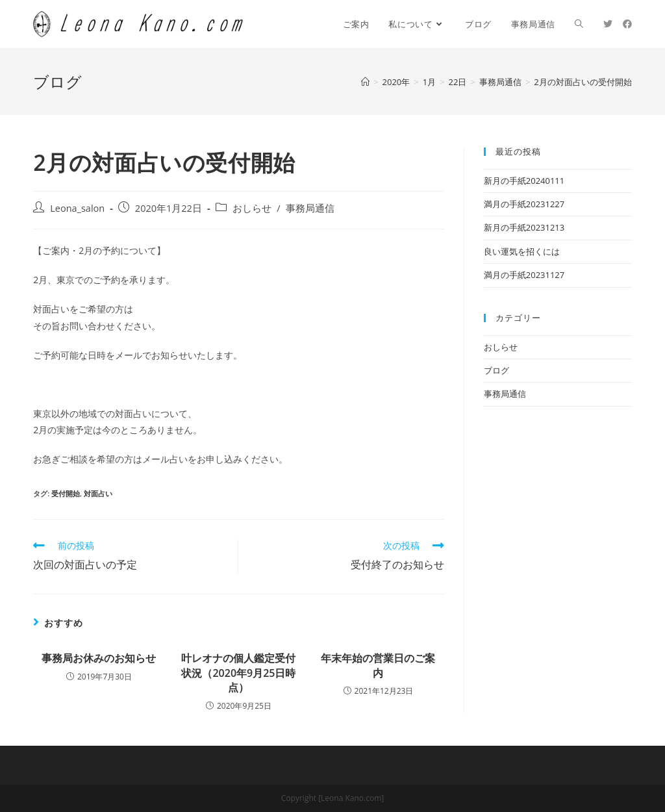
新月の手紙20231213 (524, 227)
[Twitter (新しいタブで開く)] (608, 24)
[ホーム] (365, 82)
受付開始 (66, 493)
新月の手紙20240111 (524, 181)
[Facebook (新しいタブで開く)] (627, 24)
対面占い (98, 493)
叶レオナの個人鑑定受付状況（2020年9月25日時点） (238, 673)
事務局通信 (310, 208)
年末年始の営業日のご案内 (378, 665)
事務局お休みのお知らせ (99, 658)
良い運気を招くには (522, 251)
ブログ (496, 370)
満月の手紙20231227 (524, 204)
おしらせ (252, 208)
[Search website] (579, 24)
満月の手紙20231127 (524, 275)
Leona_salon (77, 208)
